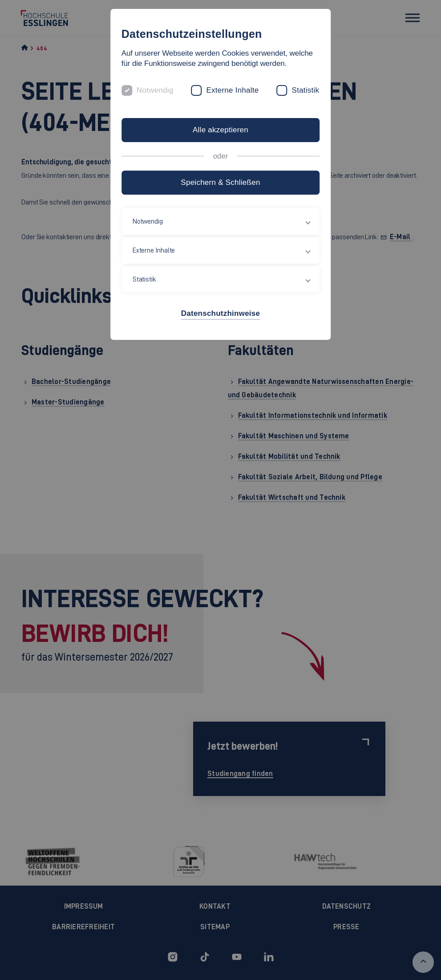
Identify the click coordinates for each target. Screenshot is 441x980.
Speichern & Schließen (220, 182)
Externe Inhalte (232, 90)
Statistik (306, 90)
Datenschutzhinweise (220, 313)
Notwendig (155, 90)
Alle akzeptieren (220, 130)
